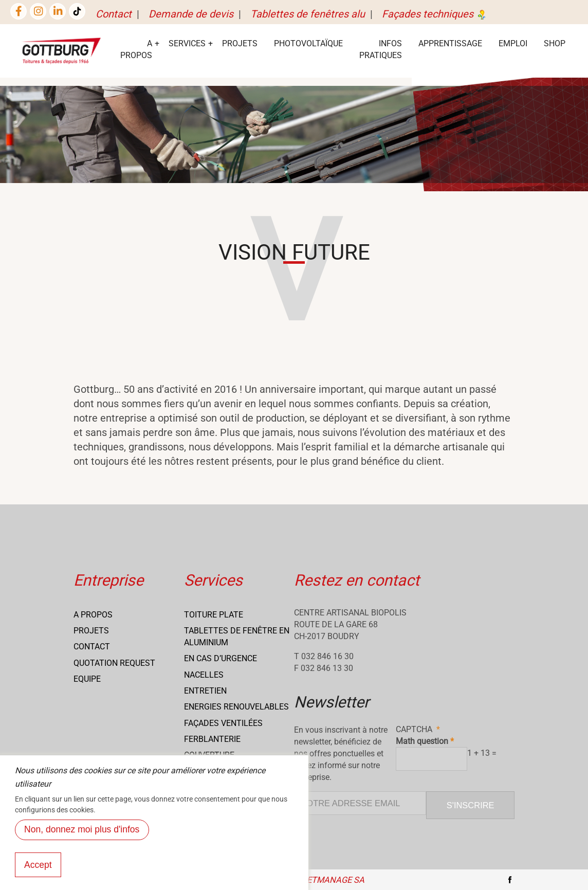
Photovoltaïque (308, 43)
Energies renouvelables (236, 707)
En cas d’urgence (220, 658)
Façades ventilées (223, 723)
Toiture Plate (214, 615)
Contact (114, 14)
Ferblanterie (212, 739)
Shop (555, 43)
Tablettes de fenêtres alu (308, 14)
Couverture (209, 755)
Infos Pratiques (381, 49)
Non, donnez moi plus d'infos (82, 841)
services (187, 43)
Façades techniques (435, 14)
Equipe (87, 679)
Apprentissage (450, 43)
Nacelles (204, 675)
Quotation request (114, 663)
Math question (422, 741)
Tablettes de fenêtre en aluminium (237, 637)
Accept (38, 876)
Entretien (205, 691)
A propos (93, 615)
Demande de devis (191, 14)
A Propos (136, 49)
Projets (240, 43)
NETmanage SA (333, 880)
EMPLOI (513, 43)
